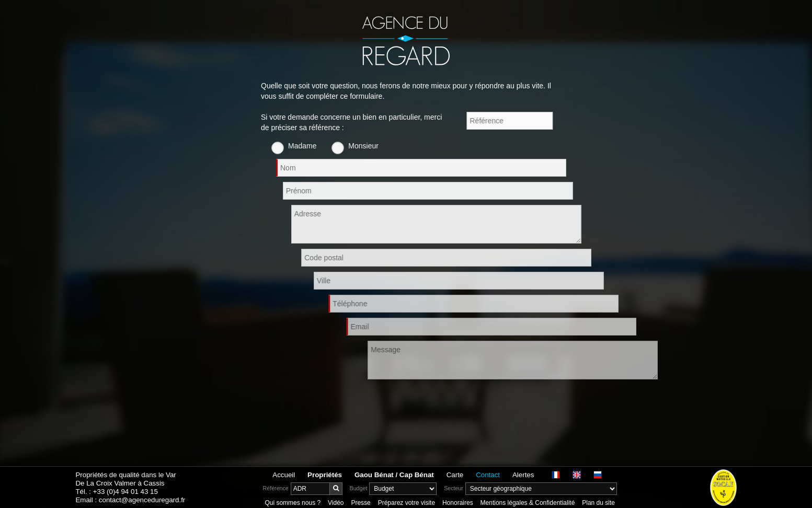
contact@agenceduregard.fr (142, 500)
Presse (361, 503)
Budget (359, 488)
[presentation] (340, 405)
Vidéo (336, 503)
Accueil (284, 475)
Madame (315, 146)
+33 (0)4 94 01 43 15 (125, 492)
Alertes (523, 475)
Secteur (454, 488)
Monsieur (376, 146)
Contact (488, 475)
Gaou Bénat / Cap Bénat (394, 475)
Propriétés (325, 475)
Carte (455, 475)
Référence (276, 488)
